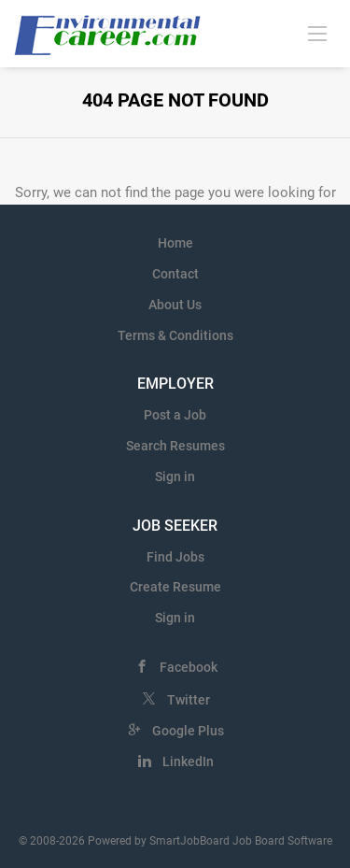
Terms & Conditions (175, 335)
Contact (175, 274)
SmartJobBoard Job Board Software (241, 841)
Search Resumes (175, 446)
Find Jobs (175, 557)
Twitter (189, 700)
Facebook (189, 667)
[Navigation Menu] (317, 33)
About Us (175, 305)
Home (175, 243)
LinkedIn (188, 761)
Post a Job (175, 415)
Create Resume (175, 587)
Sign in (175, 477)
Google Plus (188, 731)
